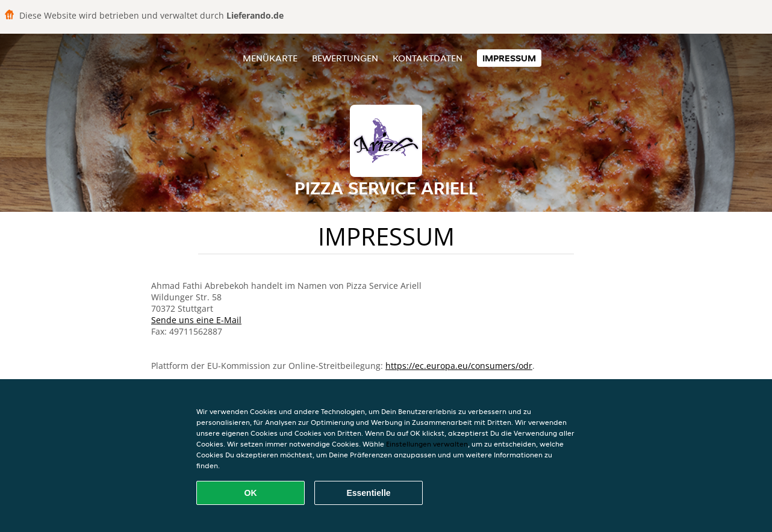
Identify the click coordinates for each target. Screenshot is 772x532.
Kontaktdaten (428, 58)
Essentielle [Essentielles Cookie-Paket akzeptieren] (368, 493)
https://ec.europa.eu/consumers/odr (459, 366)
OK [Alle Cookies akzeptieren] (251, 493)
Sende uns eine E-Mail (196, 320)
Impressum (509, 58)
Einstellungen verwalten (427, 444)
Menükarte (270, 58)
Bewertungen (345, 58)
